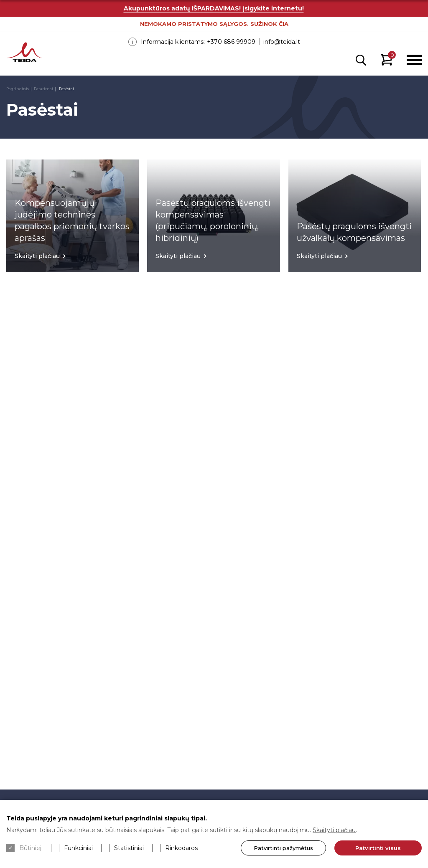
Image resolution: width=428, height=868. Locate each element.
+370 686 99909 (231, 42)
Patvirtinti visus (378, 848)
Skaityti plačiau (334, 830)
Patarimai (43, 89)
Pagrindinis (18, 89)
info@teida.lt (282, 42)
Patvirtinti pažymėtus (283, 848)
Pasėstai (66, 89)
